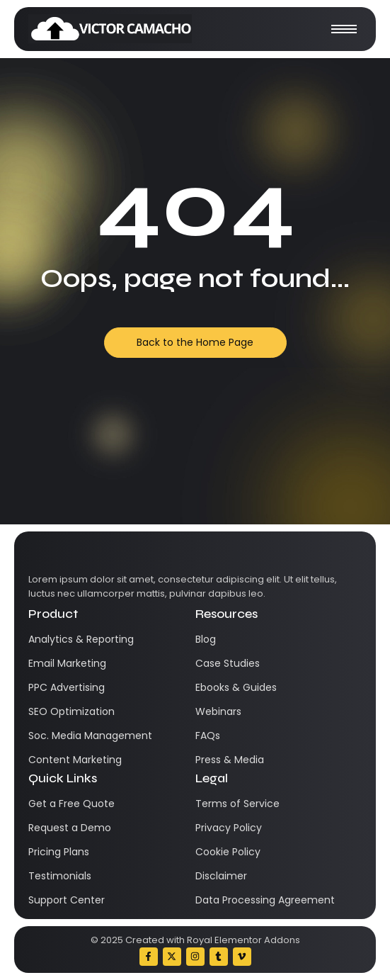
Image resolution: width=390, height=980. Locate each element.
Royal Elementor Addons (243, 940)
